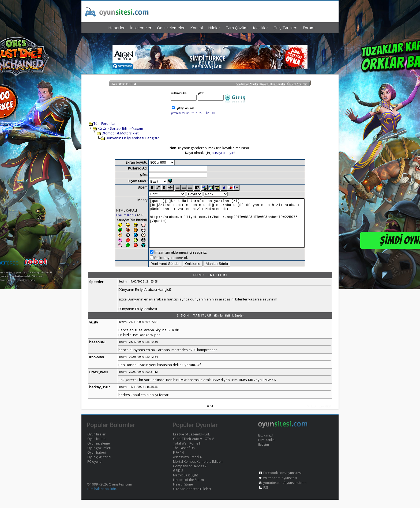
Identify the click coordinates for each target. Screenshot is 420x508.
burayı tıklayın (223, 153)
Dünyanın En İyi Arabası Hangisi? (132, 138)
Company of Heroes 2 (190, 474)
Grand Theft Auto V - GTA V (193, 447)
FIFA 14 (178, 461)
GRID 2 (178, 479)
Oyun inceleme (99, 452)
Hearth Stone (183, 493)
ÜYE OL (211, 113)
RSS (266, 496)
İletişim (264, 453)
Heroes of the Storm (188, 488)
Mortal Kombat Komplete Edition (198, 470)
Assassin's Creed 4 (187, 465)
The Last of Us (184, 456)
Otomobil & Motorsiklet (120, 133)
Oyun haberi (97, 461)
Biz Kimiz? (266, 444)
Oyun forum (96, 447)
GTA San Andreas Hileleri (192, 497)
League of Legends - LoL (191, 443)
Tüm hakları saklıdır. (102, 497)
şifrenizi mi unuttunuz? (186, 113)
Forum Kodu (117, 215)
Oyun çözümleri (99, 456)
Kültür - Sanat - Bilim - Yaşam (120, 128)
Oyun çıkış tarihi (99, 465)
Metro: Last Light (185, 483)
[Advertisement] (210, 38)
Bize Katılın (266, 448)
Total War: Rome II (187, 452)
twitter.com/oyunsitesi (280, 486)
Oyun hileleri (97, 443)
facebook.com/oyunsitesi (282, 481)
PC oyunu (94, 470)
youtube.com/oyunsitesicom (285, 491)
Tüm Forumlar (105, 123)
